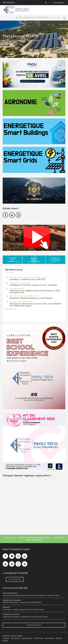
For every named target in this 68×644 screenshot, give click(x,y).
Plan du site (9, 538)
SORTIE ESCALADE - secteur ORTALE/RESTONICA (22, 602)
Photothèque (39, 638)
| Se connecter (59, 3)
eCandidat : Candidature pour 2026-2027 (27, 279)
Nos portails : (10, 3)
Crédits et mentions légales (13, 636)
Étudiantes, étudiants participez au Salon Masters (31, 298)
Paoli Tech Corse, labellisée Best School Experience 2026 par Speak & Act (35, 292)
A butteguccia (15, 579)
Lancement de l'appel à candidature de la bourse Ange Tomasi (25, 617)
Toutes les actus (34, 625)
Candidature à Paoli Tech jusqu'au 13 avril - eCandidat (33, 285)
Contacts (6, 638)
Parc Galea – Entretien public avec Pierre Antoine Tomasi (23, 610)
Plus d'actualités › (11, 309)
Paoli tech (9, 272)
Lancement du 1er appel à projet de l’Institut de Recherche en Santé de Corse (31, 595)
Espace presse (27, 638)
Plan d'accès (15, 638)
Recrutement (50, 638)
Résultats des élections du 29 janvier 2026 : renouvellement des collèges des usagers (36, 305)
